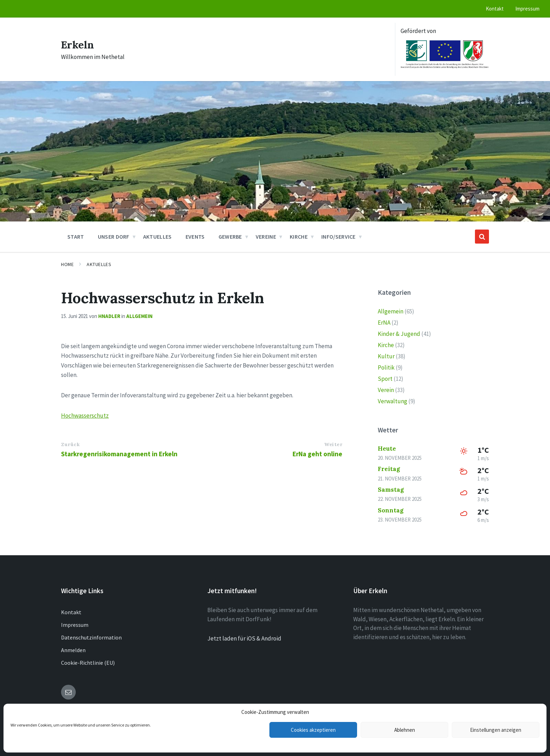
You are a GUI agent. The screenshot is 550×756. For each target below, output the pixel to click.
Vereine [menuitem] (266, 237)
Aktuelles (99, 264)
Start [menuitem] (76, 237)
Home (67, 264)
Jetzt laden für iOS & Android (244, 638)
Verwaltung (393, 401)
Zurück (70, 444)
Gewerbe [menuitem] (230, 237)
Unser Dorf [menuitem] (114, 237)
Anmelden (73, 650)
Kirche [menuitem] (299, 237)
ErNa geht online (317, 454)
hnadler (109, 316)
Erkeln (78, 45)
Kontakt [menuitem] (495, 9)
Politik (386, 367)
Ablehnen (405, 730)
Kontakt (71, 612)
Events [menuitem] (195, 237)
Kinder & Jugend (399, 334)
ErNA (384, 323)
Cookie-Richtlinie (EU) (88, 663)
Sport (385, 379)
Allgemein (139, 316)
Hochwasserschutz (85, 416)
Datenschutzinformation (91, 637)
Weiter (333, 444)
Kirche (386, 345)
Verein (386, 390)
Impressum (75, 625)
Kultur (386, 356)
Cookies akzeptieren (313, 730)
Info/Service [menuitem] (338, 237)
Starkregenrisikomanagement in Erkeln (119, 454)
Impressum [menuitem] (527, 9)
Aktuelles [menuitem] (157, 237)
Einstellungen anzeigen (496, 730)
